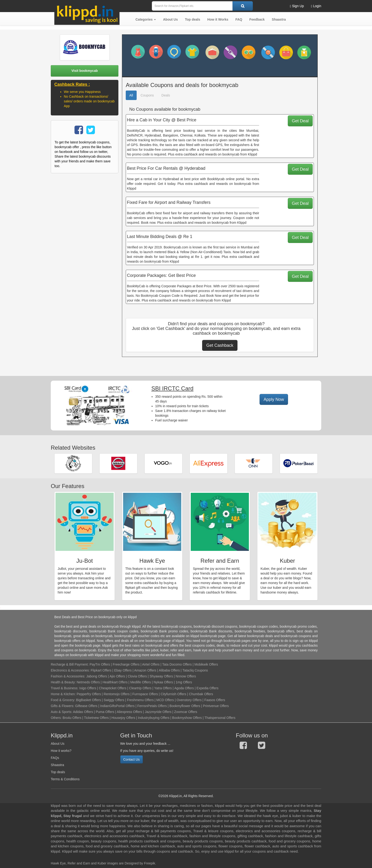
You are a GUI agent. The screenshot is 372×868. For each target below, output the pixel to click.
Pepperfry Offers (89, 694)
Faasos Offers (215, 700)
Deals (166, 95)
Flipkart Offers (101, 670)
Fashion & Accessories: (68, 676)
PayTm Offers (100, 664)
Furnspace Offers (145, 694)
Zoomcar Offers (186, 712)
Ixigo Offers (88, 688)
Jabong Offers (97, 676)
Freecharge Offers (126, 664)
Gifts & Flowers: (63, 706)
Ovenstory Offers (189, 700)
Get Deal (300, 121)
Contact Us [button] (132, 759)
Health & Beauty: (63, 682)
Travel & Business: (65, 688)
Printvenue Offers (216, 706)
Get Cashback (220, 345)
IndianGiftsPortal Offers (117, 706)
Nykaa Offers (163, 682)
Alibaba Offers (169, 670)
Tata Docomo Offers (177, 664)
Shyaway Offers (161, 676)
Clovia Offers (137, 676)
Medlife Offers (141, 682)
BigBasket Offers (89, 700)
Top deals (58, 772)
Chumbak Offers (201, 694)
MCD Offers (165, 700)
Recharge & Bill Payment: (70, 664)
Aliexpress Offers (129, 712)
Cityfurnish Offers (173, 694)
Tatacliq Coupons (195, 670)
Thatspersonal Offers (220, 718)
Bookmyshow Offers (187, 718)
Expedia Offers (207, 688)
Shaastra (57, 765)
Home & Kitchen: (63, 694)
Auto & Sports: (62, 712)
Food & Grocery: (63, 700)
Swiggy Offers (114, 700)
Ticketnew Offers (96, 718)
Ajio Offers (117, 676)
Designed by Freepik (140, 863)
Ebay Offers (123, 670)
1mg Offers (184, 682)
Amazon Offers (145, 670)
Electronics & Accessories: (70, 670)
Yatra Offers (163, 688)
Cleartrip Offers (140, 688)
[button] (146, 19)
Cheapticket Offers (113, 688)
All (131, 95)
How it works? (61, 751)
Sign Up (297, 6)
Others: (57, 718)
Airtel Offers (151, 664)
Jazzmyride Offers (158, 712)
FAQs (55, 758)
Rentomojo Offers (117, 694)
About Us (58, 744)
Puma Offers (105, 712)
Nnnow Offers (186, 676)
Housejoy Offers (123, 718)
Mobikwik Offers (206, 664)
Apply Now (274, 399)
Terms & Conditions (65, 779)
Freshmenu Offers (140, 700)
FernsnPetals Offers (152, 706)
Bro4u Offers (72, 718)
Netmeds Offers (88, 682)
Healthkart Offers (115, 682)
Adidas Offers (83, 712)
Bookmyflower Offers (185, 706)
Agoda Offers (184, 688)
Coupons (147, 95)
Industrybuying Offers (154, 718)
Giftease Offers (86, 706)
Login (316, 6)
